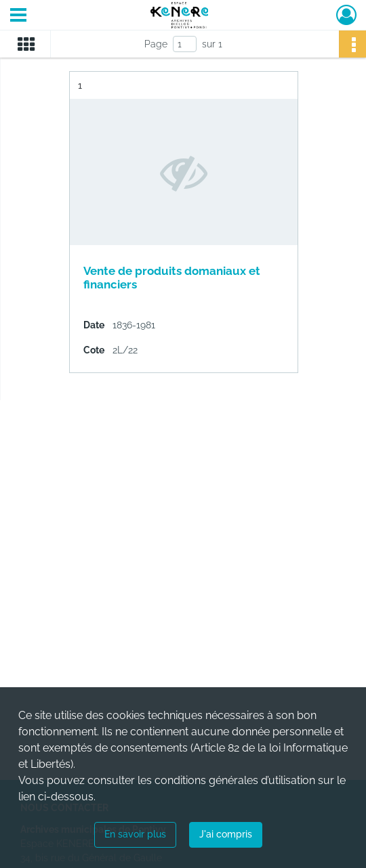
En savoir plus (135, 834)
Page (156, 44)
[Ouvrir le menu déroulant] (18, 16)
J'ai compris (226, 834)
